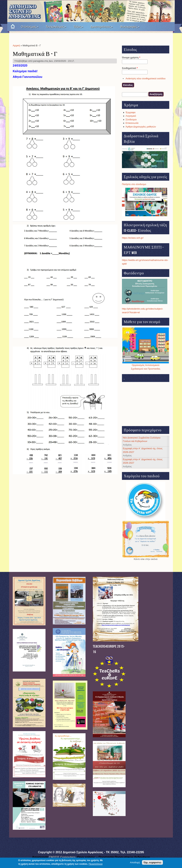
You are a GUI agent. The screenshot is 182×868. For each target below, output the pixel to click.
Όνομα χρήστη (131, 58)
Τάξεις (78, 27)
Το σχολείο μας (56, 27)
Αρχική (16, 45)
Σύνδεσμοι (131, 120)
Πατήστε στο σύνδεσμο (134, 184)
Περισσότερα (96, 864)
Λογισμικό (131, 116)
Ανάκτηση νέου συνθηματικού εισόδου (146, 78)
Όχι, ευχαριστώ (152, 862)
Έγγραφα (130, 112)
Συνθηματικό (130, 68)
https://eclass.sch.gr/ (133, 238)
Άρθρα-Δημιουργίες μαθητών (141, 127)
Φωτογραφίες (130, 27)
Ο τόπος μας (30, 27)
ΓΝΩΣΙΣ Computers (62, 857)
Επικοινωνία (132, 123)
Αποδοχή (135, 862)
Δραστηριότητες (102, 27)
